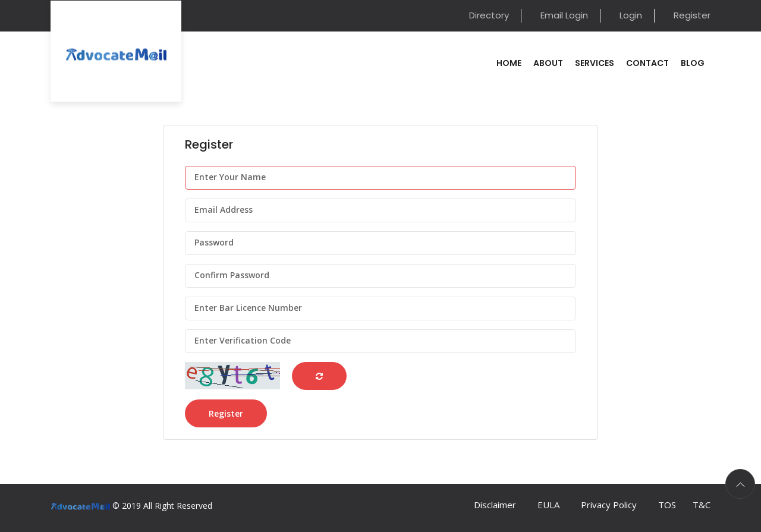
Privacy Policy (609, 505)
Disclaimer (495, 505)
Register (692, 15)
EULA (548, 505)
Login (631, 15)
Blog (693, 63)
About (548, 63)
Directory (489, 15)
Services (595, 63)
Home (509, 63)
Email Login (564, 15)
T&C (702, 505)
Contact (647, 63)
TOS (667, 505)
